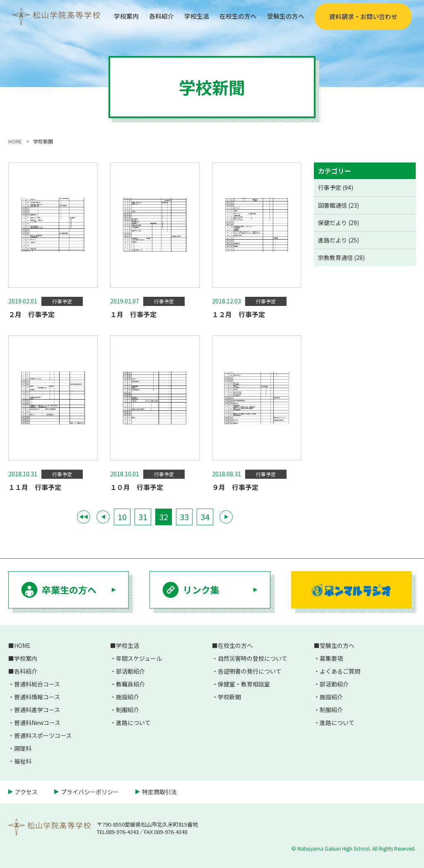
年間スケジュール (139, 658)
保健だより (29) (338, 223)
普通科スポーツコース (43, 735)
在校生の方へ (234, 16)
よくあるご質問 (340, 671)
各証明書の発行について (250, 671)
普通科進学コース (37, 710)
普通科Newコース (37, 723)
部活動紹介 (130, 671)
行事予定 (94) (336, 187)
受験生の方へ (284, 16)
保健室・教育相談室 (244, 684)
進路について (133, 723)
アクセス (26, 792)
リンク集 (201, 589)
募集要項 (331, 658)
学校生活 (191, 16)
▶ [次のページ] (226, 516)
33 (184, 517)
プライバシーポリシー (90, 792)
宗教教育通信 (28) (341, 257)
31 (143, 517)
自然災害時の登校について (253, 658)
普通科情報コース (37, 697)
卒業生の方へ (69, 589)
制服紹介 (128, 710)
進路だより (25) (338, 240)
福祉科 (23, 761)
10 (122, 517)
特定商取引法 (159, 792)
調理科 (23, 748)
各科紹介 (154, 16)
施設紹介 (128, 697)
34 (205, 517)
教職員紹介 (130, 684)
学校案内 (117, 16)
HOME (22, 645)
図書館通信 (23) (338, 205)
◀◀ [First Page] (84, 516)
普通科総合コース (37, 684)
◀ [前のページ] (103, 516)
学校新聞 (229, 697)
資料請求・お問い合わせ (363, 17)
